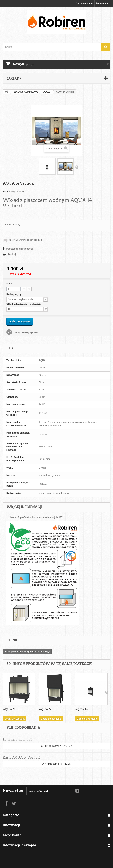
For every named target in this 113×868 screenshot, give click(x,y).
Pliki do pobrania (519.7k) (56, 764)
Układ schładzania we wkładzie (24, 304)
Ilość (9, 284)
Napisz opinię (12, 224)
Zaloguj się (102, 3)
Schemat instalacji (18, 740)
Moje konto (12, 835)
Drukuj (12, 254)
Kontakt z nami (84, 3)
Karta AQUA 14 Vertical (22, 758)
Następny (77, 167)
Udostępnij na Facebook (20, 249)
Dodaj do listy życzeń (25, 332)
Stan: (6, 192)
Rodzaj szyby (14, 294)
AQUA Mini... (12, 709)
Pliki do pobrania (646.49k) (56, 746)
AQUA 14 (82, 709)
